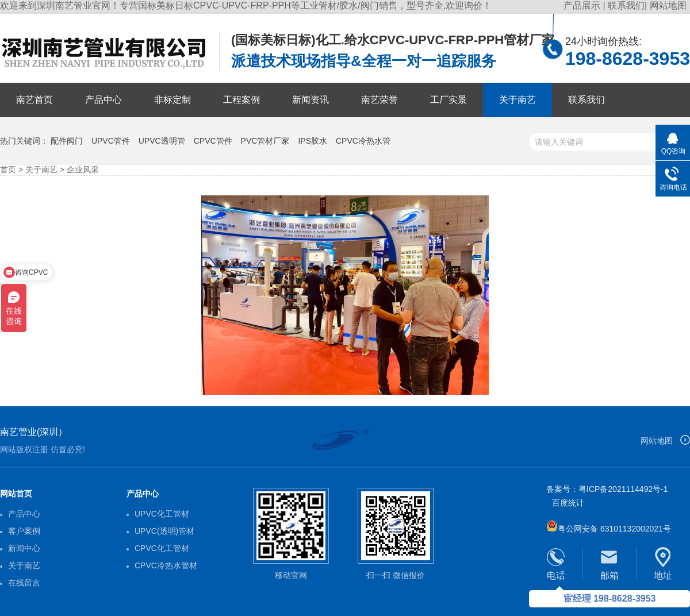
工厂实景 (448, 100)
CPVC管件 (213, 141)
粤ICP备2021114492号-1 (623, 489)
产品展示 (583, 5)
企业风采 (83, 170)
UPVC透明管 (162, 141)
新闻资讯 (310, 100)
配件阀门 (67, 141)
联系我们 (626, 5)
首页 (8, 170)
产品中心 (103, 100)
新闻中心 (24, 548)
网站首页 (16, 494)
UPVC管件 (111, 141)
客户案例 (24, 531)
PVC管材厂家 (265, 141)
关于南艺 (517, 100)
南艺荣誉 (379, 100)
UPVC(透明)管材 (164, 531)
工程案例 (241, 100)
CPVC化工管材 (162, 548)
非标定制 (172, 100)
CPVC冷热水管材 (166, 565)
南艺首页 (34, 100)
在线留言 (24, 583)
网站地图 (668, 5)
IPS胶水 (313, 141)
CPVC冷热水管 (363, 141)
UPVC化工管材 (162, 514)
